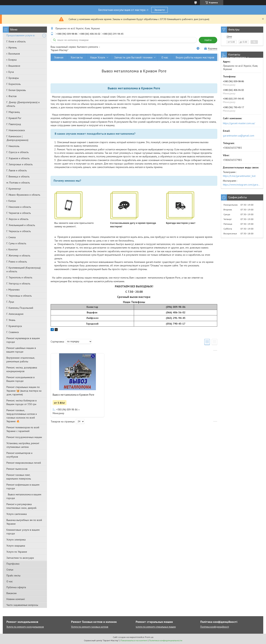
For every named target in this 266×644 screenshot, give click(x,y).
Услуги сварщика (16, 546)
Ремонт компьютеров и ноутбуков (19, 455)
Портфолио (13, 564)
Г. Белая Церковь (16, 90)
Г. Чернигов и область (19, 213)
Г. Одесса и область (17, 152)
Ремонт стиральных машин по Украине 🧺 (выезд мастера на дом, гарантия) (24, 391)
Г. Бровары (13, 78)
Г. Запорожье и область (20, 164)
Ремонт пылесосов (17, 469)
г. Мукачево (13, 290)
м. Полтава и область (18, 183)
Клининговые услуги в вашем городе (23, 532)
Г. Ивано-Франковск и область (23, 195)
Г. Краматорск (14, 326)
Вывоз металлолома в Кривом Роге (73, 395)
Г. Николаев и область (19, 207)
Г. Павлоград (14, 124)
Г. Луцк (10, 302)
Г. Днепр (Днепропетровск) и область (23, 104)
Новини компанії (16, 599)
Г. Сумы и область (16, 243)
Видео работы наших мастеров (195, 57)
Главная (59, 57)
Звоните (160, 10)
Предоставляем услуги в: (21, 35)
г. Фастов (12, 96)
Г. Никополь (13, 146)
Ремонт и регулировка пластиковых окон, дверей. (22, 506)
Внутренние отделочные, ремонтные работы (21, 360)
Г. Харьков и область (18, 158)
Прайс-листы (13, 575)
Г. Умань (11, 320)
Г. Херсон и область (17, 219)
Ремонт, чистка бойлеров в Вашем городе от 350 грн (22, 402)
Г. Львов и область (17, 170)
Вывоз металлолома (234, 57)
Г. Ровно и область (17, 262)
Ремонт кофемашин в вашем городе (23, 486)
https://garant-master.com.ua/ (239, 123)
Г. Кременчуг (14, 189)
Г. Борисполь (14, 84)
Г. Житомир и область (18, 255)
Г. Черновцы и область (19, 296)
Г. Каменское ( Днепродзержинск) (17, 138)
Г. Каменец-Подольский (20, 308)
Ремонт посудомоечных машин (24, 437)
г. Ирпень (12, 48)
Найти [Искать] (208, 40)
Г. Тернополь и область (19, 277)
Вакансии (12, 593)
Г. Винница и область (18, 176)
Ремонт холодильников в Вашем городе (21, 379)
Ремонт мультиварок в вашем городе (23, 340)
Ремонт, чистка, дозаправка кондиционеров (22, 369)
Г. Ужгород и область (18, 283)
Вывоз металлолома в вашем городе (24, 496)
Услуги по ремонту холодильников (25, 627)
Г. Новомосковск (16, 130)
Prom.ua (149, 637)
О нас (10, 581)
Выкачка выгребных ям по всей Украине (24, 522)
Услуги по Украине (17, 552)
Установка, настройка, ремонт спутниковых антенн (23, 445)
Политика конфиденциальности (166, 640)
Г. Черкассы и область (19, 231)
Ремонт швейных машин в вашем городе (21, 350)
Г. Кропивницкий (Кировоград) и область (24, 269)
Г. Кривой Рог (14, 118)
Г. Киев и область (16, 41)
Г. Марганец (13, 112)
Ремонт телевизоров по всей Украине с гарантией (23, 429)
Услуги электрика (16, 540)
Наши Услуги (98, 57)
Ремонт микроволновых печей (24, 463)
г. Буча (10, 72)
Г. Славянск (13, 332)
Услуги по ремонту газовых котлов (90, 627)
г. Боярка (12, 60)
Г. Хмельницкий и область (21, 225)
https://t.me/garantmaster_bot (239, 176)
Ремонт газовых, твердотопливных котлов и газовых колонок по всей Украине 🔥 (22, 416)
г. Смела (11, 237)
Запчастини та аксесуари (20, 558)
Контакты (77, 57)
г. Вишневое (13, 66)
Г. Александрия (15, 314)
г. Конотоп (12, 249)
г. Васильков (13, 54)
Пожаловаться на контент (134, 640)
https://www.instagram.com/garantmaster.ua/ (242, 185)
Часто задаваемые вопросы (22, 605)
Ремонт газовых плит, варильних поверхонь (19, 477)
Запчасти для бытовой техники (133, 57)
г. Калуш (11, 201)
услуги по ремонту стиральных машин (156, 627)
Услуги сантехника (17, 514)
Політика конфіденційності (215, 627)
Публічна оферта (16, 587)
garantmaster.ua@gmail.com (239, 136)
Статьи (10, 570)
